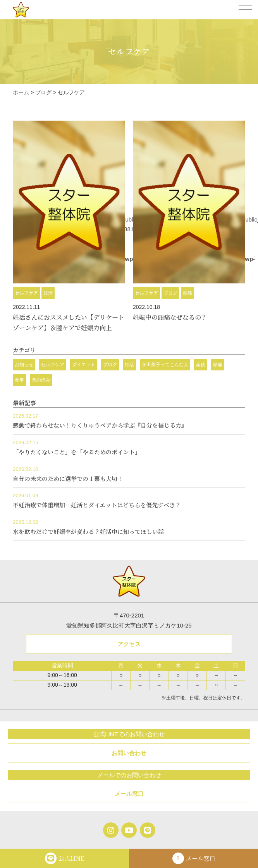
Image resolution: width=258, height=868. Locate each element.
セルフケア (26, 293)
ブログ (43, 92)
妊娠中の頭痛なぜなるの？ (170, 317)
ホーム (21, 92)
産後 (201, 365)
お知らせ (24, 365)
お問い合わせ (129, 753)
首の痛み (41, 380)
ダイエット (84, 365)
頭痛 (187, 293)
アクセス (129, 644)
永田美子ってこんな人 (165, 365)
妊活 (48, 293)
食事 (19, 380)
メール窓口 (129, 794)
